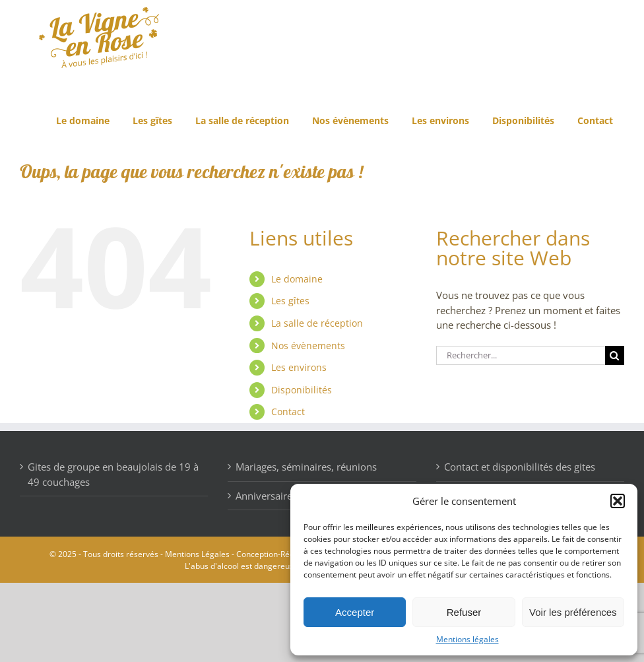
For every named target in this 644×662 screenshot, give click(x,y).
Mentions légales (467, 639)
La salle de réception (317, 323)
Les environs (299, 367)
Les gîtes (290, 301)
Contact (288, 412)
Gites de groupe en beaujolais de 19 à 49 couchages (113, 474)
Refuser (464, 612)
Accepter (355, 612)
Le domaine (297, 279)
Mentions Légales (197, 554)
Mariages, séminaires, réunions (306, 467)
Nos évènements (308, 346)
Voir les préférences (573, 612)
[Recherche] (615, 355)
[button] (618, 501)
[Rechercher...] (521, 355)
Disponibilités (302, 390)
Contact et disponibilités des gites (520, 467)
